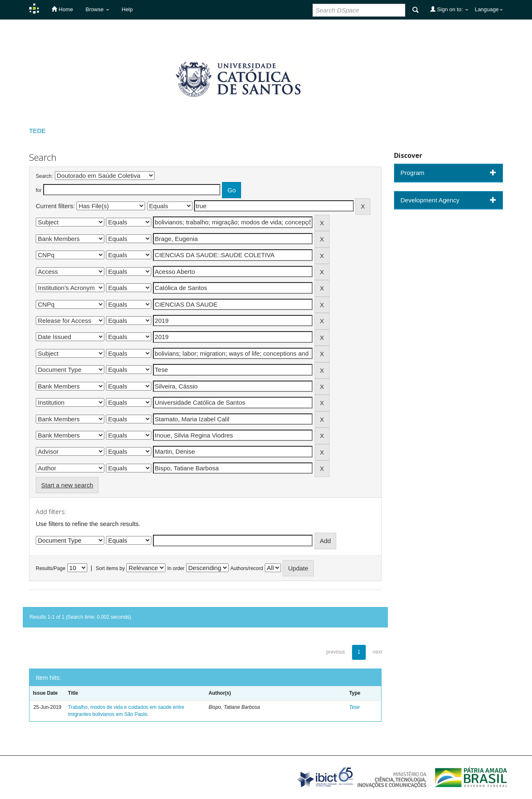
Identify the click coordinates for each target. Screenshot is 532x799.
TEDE (37, 131)
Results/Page (50, 568)
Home (62, 9)
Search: (44, 176)
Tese (355, 707)
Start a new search (67, 485)
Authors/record (247, 568)
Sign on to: (449, 9)
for (39, 190)
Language (489, 9)
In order (176, 568)
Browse (97, 9)
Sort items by (110, 568)
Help (127, 9)
